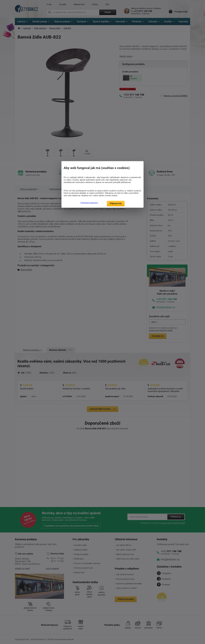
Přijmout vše (116, 203)
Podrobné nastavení (89, 203)
